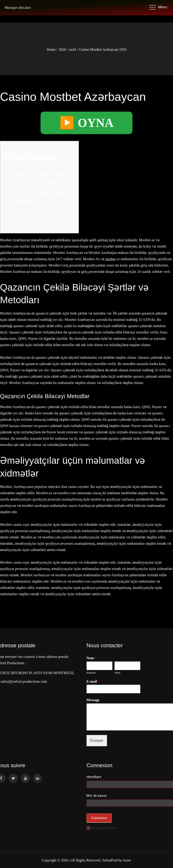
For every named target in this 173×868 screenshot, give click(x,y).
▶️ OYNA (86, 123)
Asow (127, 860)
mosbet (110, 259)
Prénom (91, 673)
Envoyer (97, 741)
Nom (117, 673)
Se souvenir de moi (101, 828)
